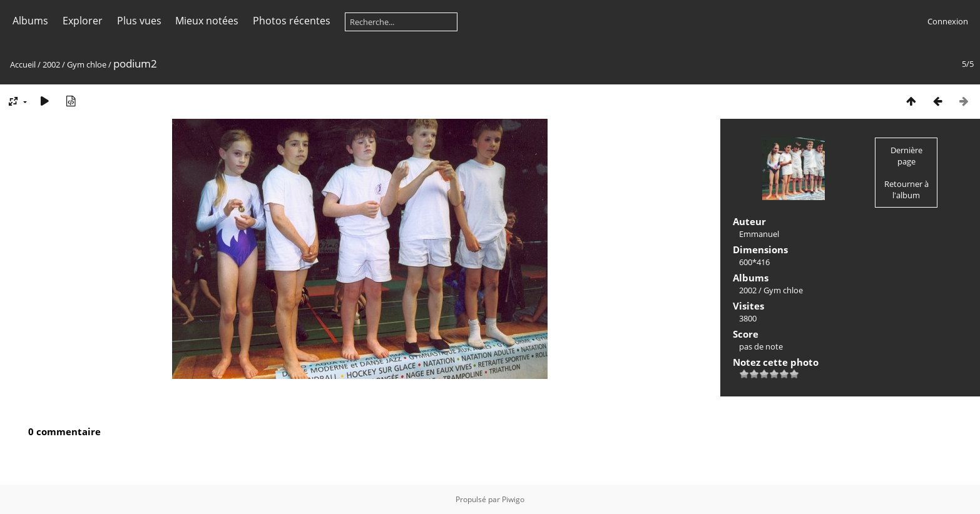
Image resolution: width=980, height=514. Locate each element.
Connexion (948, 21)
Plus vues (139, 21)
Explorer (83, 21)
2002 (51, 64)
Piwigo (513, 499)
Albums (30, 21)
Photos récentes (292, 21)
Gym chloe (87, 64)
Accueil (23, 64)
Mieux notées (207, 21)
